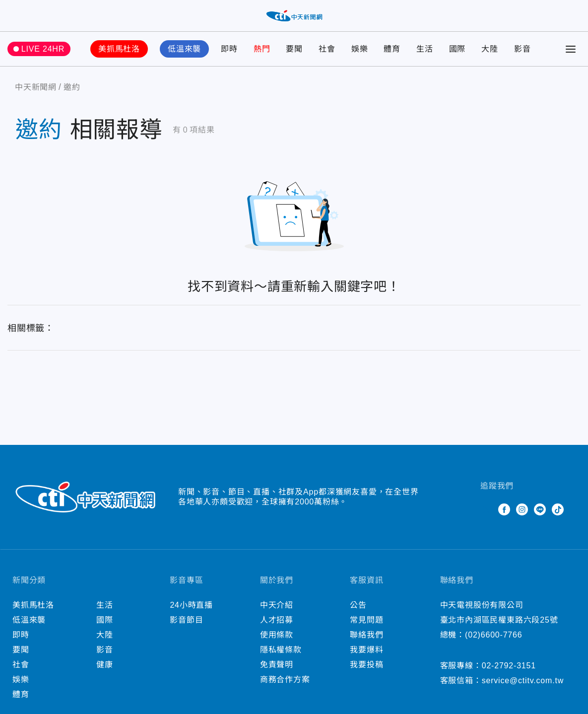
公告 (358, 605)
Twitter (486, 509)
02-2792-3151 (509, 666)
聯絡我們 (366, 635)
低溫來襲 (184, 49)
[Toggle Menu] (571, 49)
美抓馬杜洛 (119, 49)
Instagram (522, 509)
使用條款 (277, 635)
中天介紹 (277, 605)
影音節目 (186, 620)
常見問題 (366, 620)
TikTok (558, 509)
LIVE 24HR (43, 49)
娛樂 (360, 49)
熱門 (262, 49)
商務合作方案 (285, 679)
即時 (229, 49)
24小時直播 (191, 605)
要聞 (294, 49)
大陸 (490, 49)
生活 (425, 49)
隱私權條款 (281, 650)
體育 (392, 49)
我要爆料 (366, 650)
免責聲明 (277, 665)
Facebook (504, 509)
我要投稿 (366, 665)
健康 (105, 665)
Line (540, 509)
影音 (523, 49)
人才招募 (277, 620)
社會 (327, 49)
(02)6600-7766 (493, 635)
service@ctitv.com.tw (523, 680)
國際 (457, 49)
